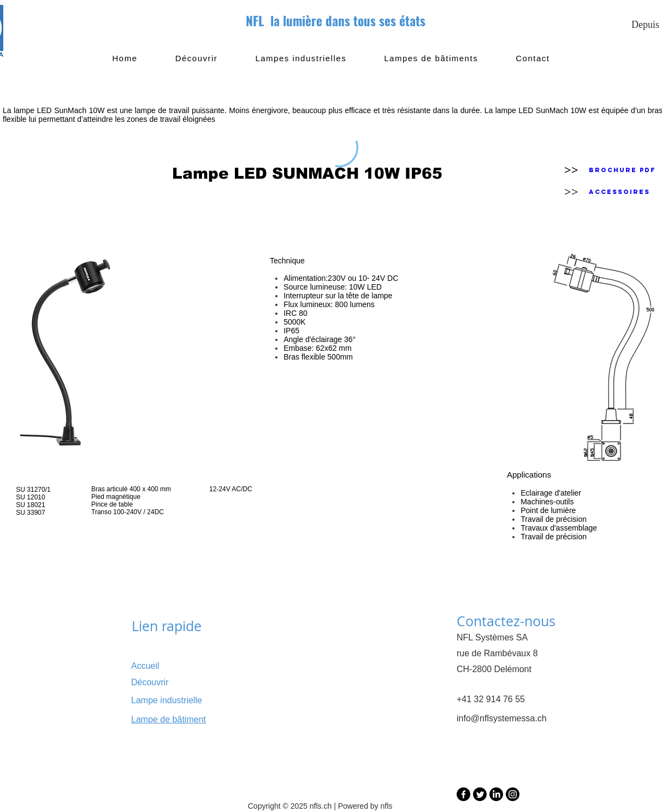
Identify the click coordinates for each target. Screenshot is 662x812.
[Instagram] (513, 794)
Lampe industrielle (167, 700)
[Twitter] (480, 794)
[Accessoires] (619, 192)
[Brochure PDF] (622, 170)
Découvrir (150, 682)
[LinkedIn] (496, 794)
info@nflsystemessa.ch (502, 718)
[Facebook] (463, 794)
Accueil (145, 666)
